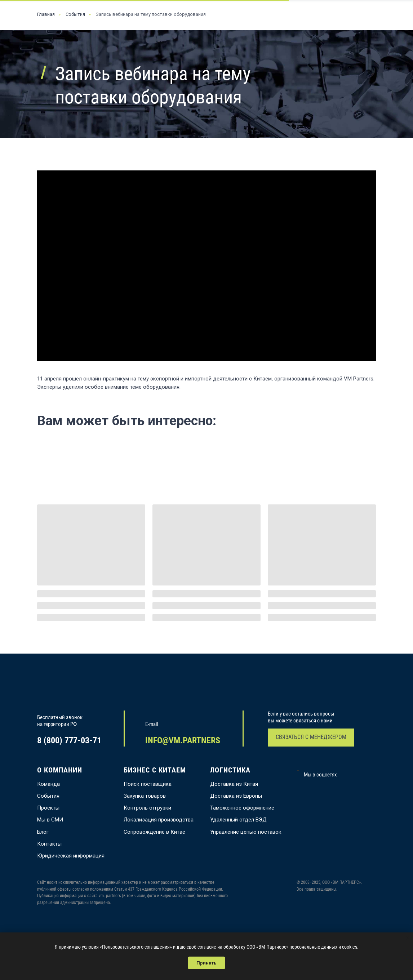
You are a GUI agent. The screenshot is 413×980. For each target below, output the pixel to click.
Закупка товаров (145, 796)
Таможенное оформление (242, 808)
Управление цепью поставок (246, 832)
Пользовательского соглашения (136, 947)
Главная (46, 14)
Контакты (49, 844)
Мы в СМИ (50, 820)
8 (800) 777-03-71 (69, 740)
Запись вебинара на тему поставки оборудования (151, 14)
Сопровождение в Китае (154, 832)
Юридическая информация (71, 856)
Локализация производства (159, 820)
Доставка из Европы (236, 796)
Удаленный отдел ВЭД (238, 820)
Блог (43, 832)
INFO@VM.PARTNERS (183, 740)
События (75, 14)
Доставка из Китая (234, 784)
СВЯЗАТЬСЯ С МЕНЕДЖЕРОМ (311, 737)
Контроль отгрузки (147, 808)
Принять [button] (206, 963)
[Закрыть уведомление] (408, 938)
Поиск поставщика (148, 784)
